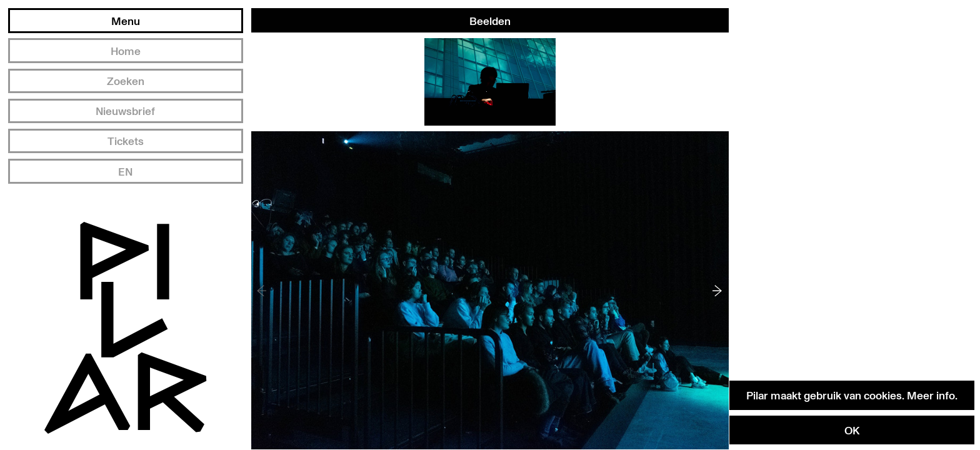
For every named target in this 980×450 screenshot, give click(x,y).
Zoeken (126, 81)
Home (126, 51)
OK (852, 430)
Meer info (931, 395)
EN (125, 171)
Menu (126, 21)
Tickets (126, 141)
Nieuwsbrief (125, 111)
